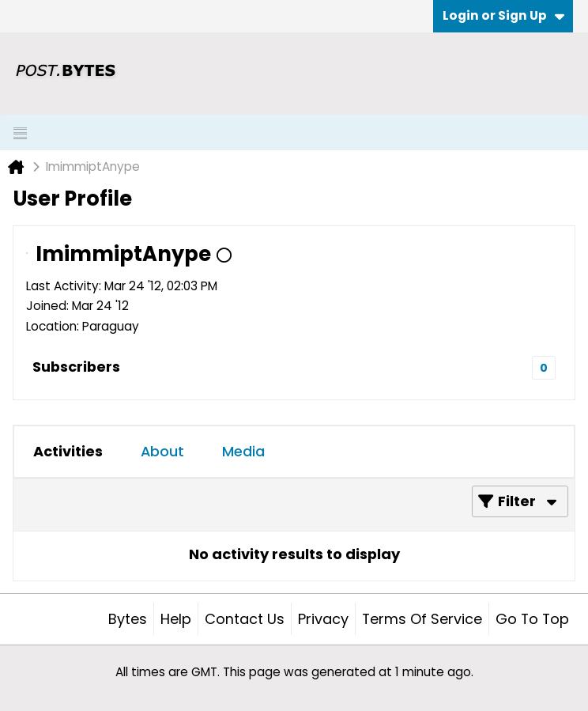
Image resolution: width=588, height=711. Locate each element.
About (162, 451)
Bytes (128, 619)
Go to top (532, 619)
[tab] (68, 452)
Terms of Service (422, 619)
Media (243, 451)
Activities (68, 451)
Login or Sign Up (503, 15)
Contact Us (245, 619)
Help (176, 619)
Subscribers (76, 367)
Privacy (323, 619)
